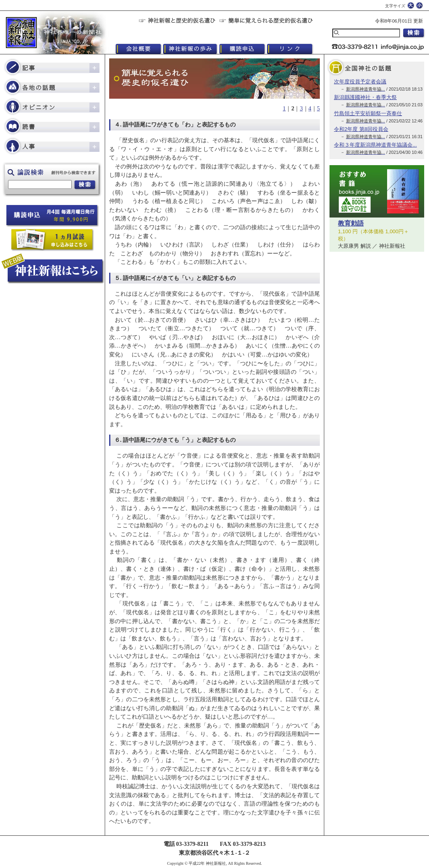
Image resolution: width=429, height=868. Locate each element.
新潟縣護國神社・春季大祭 (365, 97)
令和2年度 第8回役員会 (361, 129)
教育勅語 (351, 223)
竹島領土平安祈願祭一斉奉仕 (368, 113)
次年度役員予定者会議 (360, 82)
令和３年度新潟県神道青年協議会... (375, 145)
